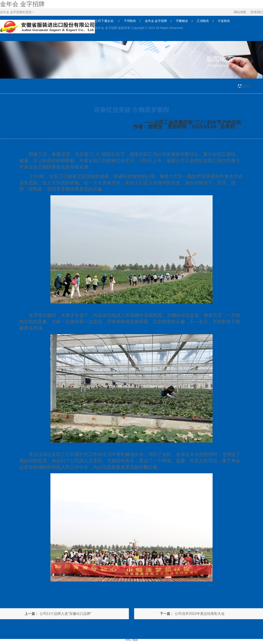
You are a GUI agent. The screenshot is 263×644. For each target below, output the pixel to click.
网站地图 (240, 12)
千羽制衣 (130, 21)
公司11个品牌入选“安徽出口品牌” (66, 614)
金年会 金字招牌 (22, 4)
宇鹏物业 (182, 21)
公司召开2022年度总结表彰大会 (200, 614)
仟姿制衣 (224, 21)
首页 (246, 86)
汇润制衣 (203, 21)
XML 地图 (131, 640)
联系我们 (257, 12)
